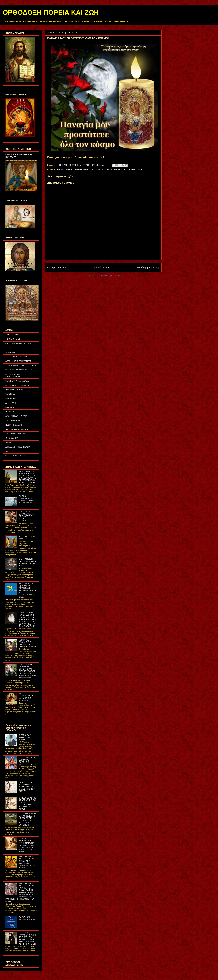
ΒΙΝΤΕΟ (9, 451)
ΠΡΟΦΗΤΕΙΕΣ (11, 412)
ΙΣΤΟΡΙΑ (9, 443)
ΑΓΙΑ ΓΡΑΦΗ (11, 403)
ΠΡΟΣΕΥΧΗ (111, 169)
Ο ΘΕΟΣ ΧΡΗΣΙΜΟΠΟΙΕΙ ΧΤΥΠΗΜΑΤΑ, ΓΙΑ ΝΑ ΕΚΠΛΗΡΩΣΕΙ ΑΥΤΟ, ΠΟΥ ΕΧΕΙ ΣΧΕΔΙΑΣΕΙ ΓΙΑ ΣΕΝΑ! (26, 845)
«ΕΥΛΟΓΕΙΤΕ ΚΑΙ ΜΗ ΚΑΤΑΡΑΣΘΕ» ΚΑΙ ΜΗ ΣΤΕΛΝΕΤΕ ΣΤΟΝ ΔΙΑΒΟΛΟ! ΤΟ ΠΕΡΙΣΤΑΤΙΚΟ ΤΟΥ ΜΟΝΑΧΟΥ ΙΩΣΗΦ (28, 477)
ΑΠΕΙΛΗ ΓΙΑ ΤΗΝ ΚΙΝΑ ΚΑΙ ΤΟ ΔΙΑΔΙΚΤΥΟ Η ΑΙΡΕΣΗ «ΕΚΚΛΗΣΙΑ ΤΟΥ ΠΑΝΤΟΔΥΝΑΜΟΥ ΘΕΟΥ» (28, 590)
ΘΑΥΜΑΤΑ (10, 407)
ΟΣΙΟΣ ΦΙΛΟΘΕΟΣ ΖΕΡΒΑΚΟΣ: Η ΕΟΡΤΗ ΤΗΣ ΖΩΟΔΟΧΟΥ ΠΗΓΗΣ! (28, 761)
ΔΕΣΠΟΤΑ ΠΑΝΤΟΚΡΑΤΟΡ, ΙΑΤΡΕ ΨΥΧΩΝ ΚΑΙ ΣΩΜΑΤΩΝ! (27, 697)
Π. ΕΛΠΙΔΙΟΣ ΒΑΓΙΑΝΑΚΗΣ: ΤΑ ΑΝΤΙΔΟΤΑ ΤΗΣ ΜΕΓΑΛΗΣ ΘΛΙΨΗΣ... (26, 516)
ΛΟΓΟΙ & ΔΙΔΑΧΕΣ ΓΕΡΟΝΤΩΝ (18, 361)
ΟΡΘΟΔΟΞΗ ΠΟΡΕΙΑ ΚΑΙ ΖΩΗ (51, 12)
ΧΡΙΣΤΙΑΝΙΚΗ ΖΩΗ (13, 421)
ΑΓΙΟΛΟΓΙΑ (10, 352)
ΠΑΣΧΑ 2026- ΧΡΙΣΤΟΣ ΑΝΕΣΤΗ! (27, 918)
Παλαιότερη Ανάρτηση (147, 268)
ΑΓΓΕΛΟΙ (9, 348)
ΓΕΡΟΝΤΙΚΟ (11, 398)
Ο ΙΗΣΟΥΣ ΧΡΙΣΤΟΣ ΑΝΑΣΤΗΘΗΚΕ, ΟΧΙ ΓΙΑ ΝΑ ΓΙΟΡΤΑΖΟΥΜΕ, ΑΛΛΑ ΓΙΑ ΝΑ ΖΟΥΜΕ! (27, 804)
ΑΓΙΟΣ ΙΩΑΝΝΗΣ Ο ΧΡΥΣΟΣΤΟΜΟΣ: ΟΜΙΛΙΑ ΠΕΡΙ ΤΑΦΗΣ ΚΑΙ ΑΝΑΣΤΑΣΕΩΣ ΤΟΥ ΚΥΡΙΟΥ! (27, 862)
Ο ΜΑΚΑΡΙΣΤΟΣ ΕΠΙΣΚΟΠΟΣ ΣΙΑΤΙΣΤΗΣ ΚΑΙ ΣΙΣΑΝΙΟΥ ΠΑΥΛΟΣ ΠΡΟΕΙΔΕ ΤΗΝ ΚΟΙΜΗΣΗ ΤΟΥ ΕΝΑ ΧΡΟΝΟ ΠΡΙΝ (27, 671)
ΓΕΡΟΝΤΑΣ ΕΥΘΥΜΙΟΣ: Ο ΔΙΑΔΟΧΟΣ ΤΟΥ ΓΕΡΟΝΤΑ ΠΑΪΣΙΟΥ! (27, 643)
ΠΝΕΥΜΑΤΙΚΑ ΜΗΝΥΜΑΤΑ (17, 429)
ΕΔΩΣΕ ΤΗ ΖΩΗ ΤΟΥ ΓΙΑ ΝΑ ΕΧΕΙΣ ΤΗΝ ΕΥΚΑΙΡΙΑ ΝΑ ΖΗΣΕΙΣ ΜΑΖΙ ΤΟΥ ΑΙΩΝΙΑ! (27, 787)
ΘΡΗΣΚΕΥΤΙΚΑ (12, 438)
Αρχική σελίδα (101, 268)
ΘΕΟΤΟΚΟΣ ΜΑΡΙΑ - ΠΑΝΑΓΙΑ (18, 343)
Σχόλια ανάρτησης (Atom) (109, 276)
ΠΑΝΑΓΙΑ (78, 169)
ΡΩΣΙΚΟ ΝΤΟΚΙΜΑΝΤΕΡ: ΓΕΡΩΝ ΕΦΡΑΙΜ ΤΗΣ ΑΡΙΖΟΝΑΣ (26, 499)
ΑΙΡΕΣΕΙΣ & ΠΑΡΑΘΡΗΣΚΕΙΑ (18, 447)
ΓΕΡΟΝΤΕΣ (10, 394)
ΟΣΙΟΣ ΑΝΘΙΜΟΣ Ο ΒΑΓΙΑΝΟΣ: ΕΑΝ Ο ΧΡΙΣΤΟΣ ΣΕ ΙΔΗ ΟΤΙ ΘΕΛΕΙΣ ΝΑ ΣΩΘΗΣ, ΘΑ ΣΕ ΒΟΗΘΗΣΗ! (27, 819)
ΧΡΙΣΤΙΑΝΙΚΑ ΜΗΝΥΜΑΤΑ (130, 169)
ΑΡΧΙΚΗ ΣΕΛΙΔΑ (12, 335)
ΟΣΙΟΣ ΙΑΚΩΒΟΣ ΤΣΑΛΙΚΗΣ (17, 385)
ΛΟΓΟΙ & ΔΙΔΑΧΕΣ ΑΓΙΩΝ (16, 357)
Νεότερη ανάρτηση (57, 268)
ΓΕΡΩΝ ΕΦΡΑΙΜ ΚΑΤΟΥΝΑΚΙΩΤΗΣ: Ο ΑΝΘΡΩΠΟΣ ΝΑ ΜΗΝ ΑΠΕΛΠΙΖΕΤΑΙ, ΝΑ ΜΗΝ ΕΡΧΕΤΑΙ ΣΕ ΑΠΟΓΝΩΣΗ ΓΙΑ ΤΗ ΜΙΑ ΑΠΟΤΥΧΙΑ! (28, 619)
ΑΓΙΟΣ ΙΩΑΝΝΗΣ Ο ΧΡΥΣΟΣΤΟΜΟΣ (21, 365)
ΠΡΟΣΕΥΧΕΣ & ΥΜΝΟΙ (94, 169)
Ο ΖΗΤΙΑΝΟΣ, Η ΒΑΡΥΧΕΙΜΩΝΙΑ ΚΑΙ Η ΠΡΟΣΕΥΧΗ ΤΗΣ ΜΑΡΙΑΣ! (28, 562)
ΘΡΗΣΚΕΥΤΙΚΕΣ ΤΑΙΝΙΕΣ (16, 456)
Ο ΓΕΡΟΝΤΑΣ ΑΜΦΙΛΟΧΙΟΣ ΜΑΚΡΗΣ (25, 737)
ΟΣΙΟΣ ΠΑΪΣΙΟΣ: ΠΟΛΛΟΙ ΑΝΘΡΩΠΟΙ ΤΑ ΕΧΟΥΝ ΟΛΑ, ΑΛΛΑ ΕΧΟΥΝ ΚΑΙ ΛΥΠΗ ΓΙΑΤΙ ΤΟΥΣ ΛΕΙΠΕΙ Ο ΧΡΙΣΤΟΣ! (28, 938)
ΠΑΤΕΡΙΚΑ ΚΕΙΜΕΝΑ (14, 390)
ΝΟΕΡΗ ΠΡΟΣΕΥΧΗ (14, 425)
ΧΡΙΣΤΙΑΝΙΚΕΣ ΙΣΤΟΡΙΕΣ (16, 434)
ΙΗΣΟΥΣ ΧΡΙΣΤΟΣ (13, 339)
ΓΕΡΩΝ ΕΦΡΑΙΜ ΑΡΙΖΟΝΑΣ (17, 381)
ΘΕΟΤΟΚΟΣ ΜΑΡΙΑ (63, 169)
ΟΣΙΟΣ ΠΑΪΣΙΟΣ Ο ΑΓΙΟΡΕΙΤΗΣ (19, 370)
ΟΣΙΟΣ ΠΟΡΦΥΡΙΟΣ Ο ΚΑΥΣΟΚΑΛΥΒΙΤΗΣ (15, 375)
